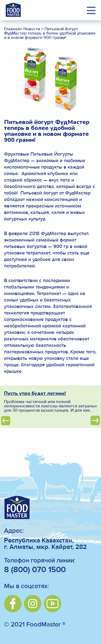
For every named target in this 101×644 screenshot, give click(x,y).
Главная (12, 29)
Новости (31, 29)
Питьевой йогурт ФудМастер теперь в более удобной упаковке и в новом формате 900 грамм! (50, 33)
